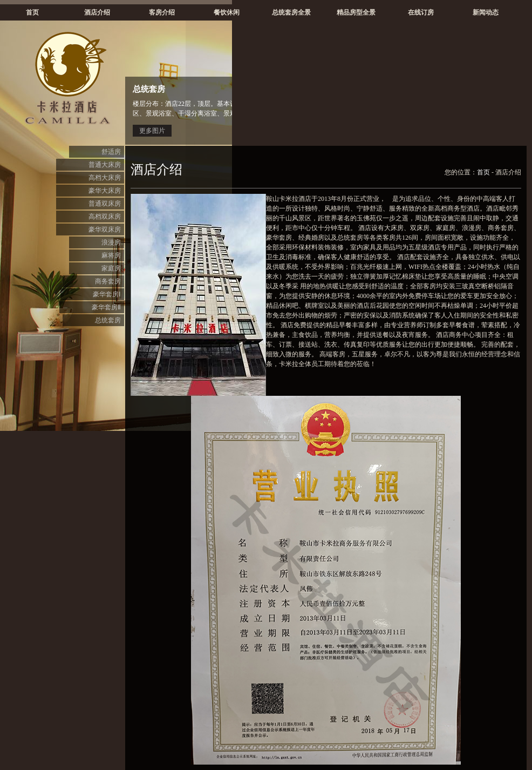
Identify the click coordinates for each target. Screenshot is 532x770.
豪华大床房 (105, 191)
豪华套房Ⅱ (106, 307)
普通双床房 (105, 204)
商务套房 (108, 281)
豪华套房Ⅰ (107, 294)
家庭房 (111, 268)
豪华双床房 (105, 229)
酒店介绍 (97, 12)
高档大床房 (105, 178)
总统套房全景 (291, 12)
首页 (32, 12)
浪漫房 (111, 242)
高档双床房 (105, 217)
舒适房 (111, 152)
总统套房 (108, 320)
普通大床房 (105, 165)
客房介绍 (162, 12)
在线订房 (421, 12)
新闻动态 (486, 12)
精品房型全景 (356, 12)
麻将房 (111, 255)
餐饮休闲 (227, 12)
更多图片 (152, 131)
